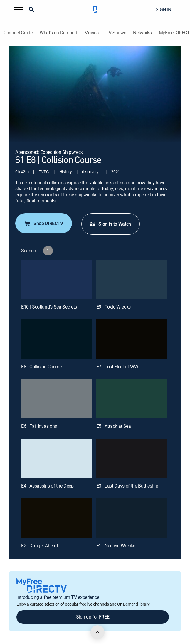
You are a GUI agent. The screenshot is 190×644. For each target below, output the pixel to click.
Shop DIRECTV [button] (43, 223)
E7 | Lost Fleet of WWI (118, 367)
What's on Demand (58, 33)
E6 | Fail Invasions (39, 426)
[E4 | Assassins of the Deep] (56, 458)
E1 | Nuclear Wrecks (116, 546)
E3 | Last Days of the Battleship (127, 486)
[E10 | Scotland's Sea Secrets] (56, 280)
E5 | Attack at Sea (114, 426)
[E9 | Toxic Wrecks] (132, 280)
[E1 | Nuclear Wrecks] (132, 518)
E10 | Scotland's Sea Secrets (49, 307)
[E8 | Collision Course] (56, 339)
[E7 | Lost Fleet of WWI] (132, 339)
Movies (91, 33)
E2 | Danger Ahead (39, 546)
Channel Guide (18, 33)
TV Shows (116, 33)
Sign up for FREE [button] (93, 617)
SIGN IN (163, 9)
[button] (19, 9)
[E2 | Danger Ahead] (56, 518)
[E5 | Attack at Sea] (132, 399)
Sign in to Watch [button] (110, 224)
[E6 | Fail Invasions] (56, 399)
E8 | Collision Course (41, 367)
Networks (142, 33)
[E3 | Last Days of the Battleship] (132, 458)
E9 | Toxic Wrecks (114, 307)
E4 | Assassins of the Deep (47, 486)
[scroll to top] (97, 632)
